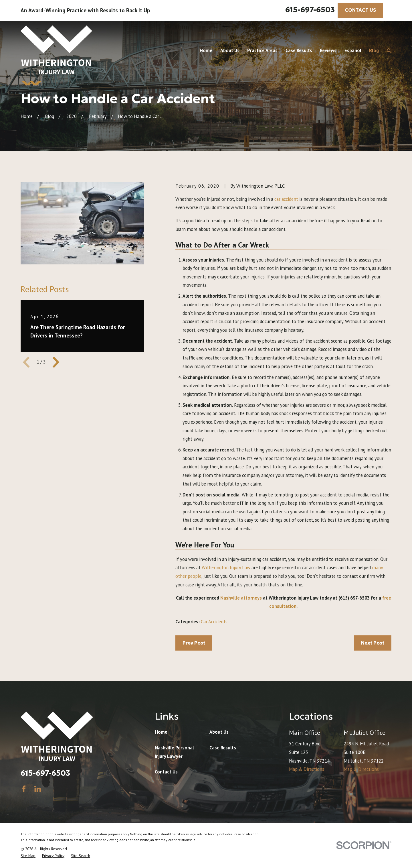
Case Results (223, 748)
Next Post (373, 643)
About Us (219, 732)
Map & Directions (307, 769)
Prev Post (194, 643)
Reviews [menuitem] (328, 50)
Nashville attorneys (241, 598)
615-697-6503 (310, 10)
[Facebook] (24, 789)
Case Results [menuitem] (299, 50)
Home (161, 732)
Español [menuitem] (353, 50)
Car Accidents (214, 622)
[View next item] (56, 362)
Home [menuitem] (206, 50)
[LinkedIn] (38, 789)
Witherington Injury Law (226, 567)
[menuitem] (28, 856)
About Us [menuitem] (230, 50)
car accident (286, 199)
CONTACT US (360, 10)
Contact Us (166, 772)
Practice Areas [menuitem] (262, 50)
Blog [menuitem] (374, 50)
